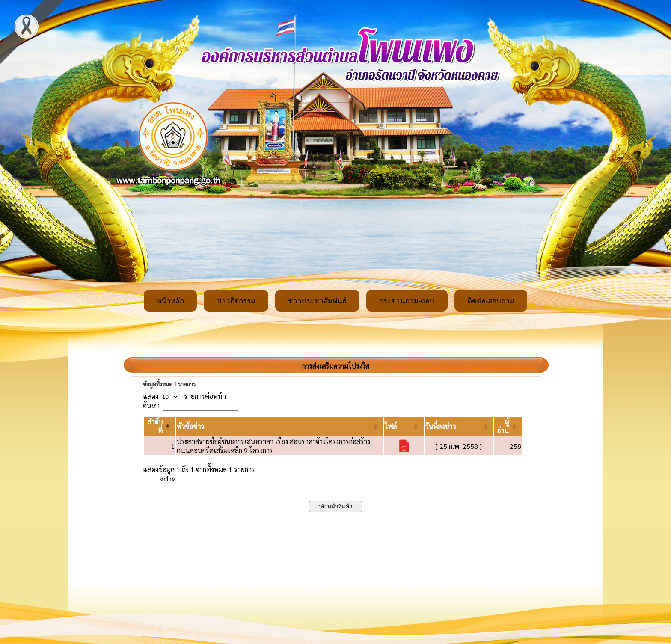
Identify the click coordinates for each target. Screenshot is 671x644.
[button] (190, 426)
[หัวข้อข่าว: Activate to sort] (280, 426)
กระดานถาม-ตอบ (407, 301)
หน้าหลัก (170, 301)
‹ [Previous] (165, 478)
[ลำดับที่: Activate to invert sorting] (160, 426)
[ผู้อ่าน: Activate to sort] (508, 426)
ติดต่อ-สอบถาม (491, 301)
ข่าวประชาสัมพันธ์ (317, 301)
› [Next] (171, 478)
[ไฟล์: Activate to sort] (404, 426)
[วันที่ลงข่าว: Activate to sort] (459, 426)
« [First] (162, 478)
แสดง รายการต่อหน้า (184, 396)
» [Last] (173, 478)
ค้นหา (151, 405)
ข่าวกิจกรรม (236, 301)
